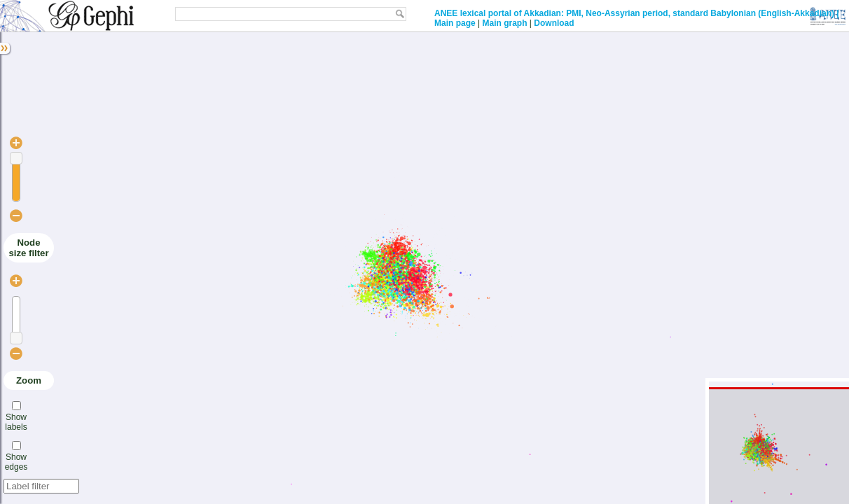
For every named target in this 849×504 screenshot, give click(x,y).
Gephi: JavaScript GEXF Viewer (68, 16)
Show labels (16, 422)
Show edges (16, 462)
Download (554, 23)
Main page (455, 23)
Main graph (504, 23)
